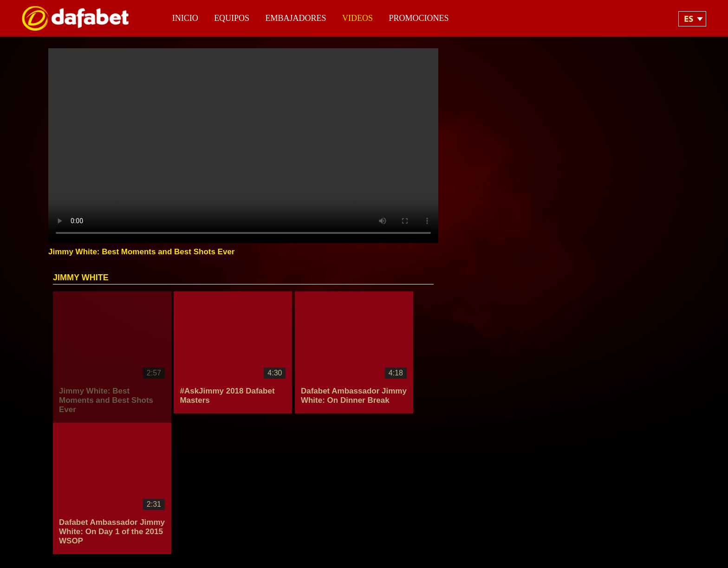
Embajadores (296, 18)
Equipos (232, 18)
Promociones (419, 18)
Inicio (185, 18)
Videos (357, 18)
